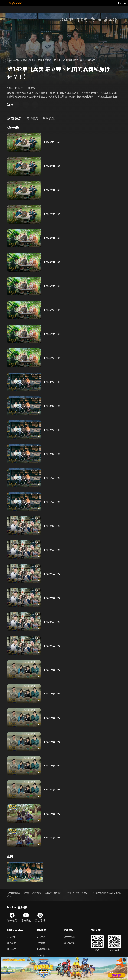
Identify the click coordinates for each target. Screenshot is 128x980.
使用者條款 (71, 937)
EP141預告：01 (52, 478)
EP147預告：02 (52, 214)
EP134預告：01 (52, 813)
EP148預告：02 (52, 166)
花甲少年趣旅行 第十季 (52, 60)
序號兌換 (121, 3)
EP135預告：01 (52, 765)
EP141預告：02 (52, 502)
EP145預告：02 (52, 310)
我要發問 (41, 943)
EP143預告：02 (52, 406)
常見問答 (41, 937)
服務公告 (12, 943)
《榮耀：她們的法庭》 (41, 893)
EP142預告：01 (52, 430)
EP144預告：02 (52, 358)
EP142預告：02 (52, 454)
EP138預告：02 (52, 646)
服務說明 (12, 950)
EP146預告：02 (52, 262)
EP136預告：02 (52, 741)
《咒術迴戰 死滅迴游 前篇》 (102, 893)
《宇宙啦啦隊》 (15, 893)
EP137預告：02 (52, 693)
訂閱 (14, 105)
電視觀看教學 (44, 950)
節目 (26, 60)
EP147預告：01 (52, 190)
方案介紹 (12, 937)
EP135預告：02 (52, 789)
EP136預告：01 (52, 718)
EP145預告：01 (52, 286)
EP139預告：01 (52, 574)
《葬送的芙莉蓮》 (16, 896)
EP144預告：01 (52, 334)
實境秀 (34, 60)
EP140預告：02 (52, 550)
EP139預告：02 (52, 598)
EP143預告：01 (52, 382)
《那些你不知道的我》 (70, 893)
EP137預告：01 (52, 670)
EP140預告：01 (52, 526)
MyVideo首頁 (15, 60)
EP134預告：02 (52, 837)
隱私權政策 (71, 943)
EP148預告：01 (52, 142)
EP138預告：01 (52, 622)
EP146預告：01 (52, 238)
